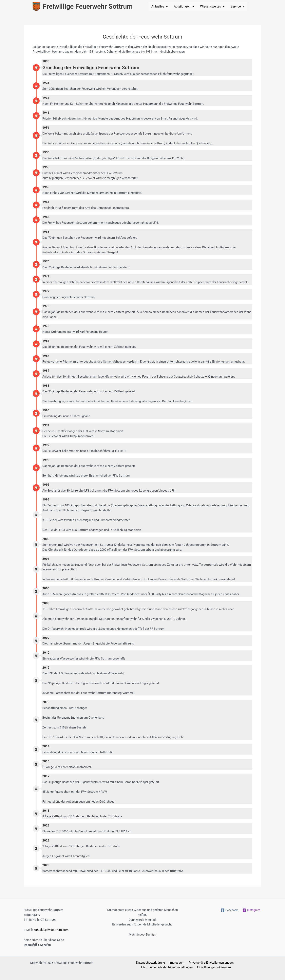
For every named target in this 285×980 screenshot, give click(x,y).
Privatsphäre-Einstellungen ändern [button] (182, 963)
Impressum (149, 963)
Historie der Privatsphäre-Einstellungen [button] (233, 963)
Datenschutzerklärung (125, 963)
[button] (160, 7)
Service (237, 6)
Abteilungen (184, 6)
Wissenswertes (212, 6)
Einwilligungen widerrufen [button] (186, 968)
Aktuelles (160, 6)
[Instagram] (251, 910)
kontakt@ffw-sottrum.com (51, 930)
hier (153, 935)
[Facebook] (228, 910)
